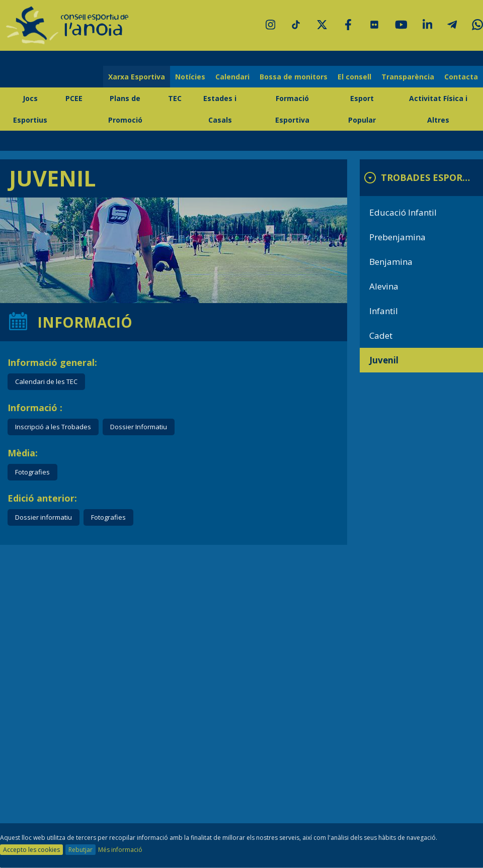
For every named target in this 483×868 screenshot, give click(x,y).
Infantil (384, 311)
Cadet (381, 335)
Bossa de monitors (294, 77)
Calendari (232, 77)
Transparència (408, 77)
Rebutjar (80, 850)
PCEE (74, 98)
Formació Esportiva (292, 109)
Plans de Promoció (125, 109)
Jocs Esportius (30, 109)
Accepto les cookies (31, 850)
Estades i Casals (220, 109)
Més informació (120, 850)
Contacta (461, 77)
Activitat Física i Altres (438, 109)
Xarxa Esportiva (137, 77)
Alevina (384, 286)
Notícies (190, 77)
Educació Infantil (403, 212)
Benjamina (391, 262)
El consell (354, 77)
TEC (175, 98)
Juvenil (384, 360)
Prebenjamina (397, 237)
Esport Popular (362, 109)
